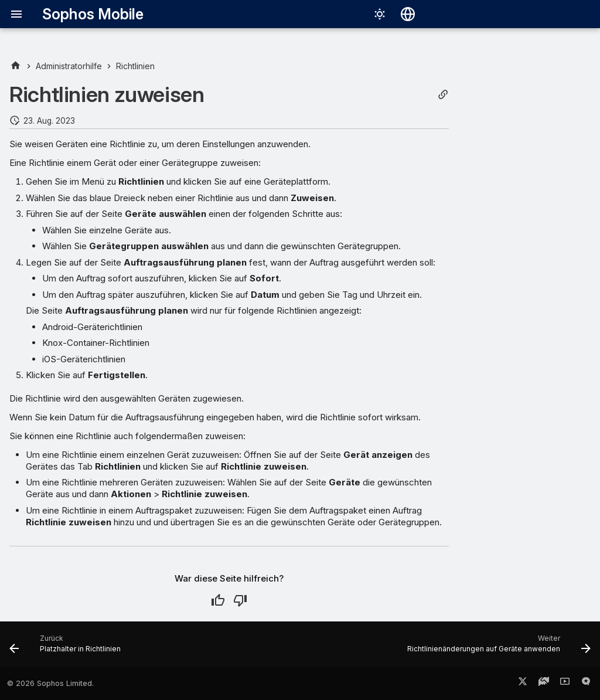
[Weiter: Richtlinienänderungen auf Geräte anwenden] (497, 648)
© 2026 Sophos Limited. (50, 683)
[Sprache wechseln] (408, 14)
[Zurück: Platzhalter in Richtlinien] (67, 648)
